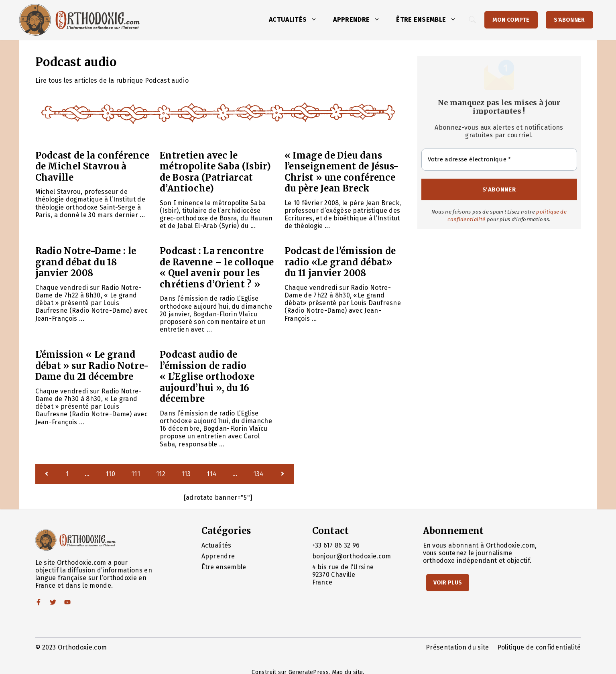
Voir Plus (448, 583)
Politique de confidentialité (539, 647)
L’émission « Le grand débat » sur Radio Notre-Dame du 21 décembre (92, 366)
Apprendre (361, 20)
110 (110, 474)
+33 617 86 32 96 (336, 545)
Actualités (297, 20)
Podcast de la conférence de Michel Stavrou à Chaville (93, 166)
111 (136, 474)
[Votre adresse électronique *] (499, 160)
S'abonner (569, 20)
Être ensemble (430, 20)
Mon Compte (511, 20)
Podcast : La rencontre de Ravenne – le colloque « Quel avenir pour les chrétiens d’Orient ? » (217, 268)
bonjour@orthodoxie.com (352, 556)
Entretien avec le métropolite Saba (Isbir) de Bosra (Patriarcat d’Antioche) (215, 172)
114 (211, 474)
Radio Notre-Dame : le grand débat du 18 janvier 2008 (86, 262)
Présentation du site (457, 647)
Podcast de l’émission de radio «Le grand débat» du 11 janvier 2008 (340, 262)
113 (186, 474)
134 (258, 474)
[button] (316, 20)
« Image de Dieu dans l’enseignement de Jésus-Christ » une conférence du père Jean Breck (342, 172)
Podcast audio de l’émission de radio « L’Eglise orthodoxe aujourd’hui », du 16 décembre (207, 377)
